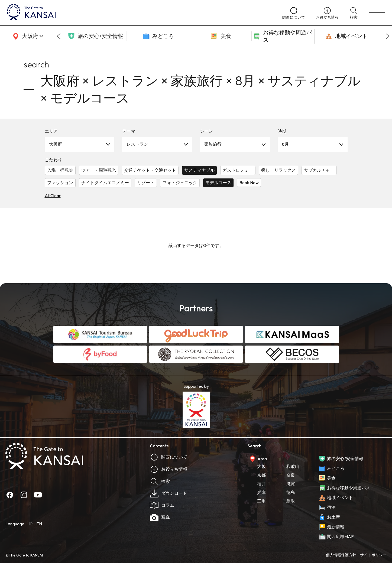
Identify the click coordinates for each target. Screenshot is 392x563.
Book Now (249, 183)
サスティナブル (199, 170)
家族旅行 (213, 144)
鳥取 (291, 501)
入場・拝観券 (60, 170)
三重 (261, 501)
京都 (261, 475)
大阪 (261, 466)
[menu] (377, 13)
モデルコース (218, 183)
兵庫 (261, 492)
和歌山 (293, 466)
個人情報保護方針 (341, 555)
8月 (285, 144)
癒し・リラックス (278, 170)
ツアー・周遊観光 (99, 170)
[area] (27, 36)
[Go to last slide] (59, 36)
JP (30, 524)
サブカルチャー (319, 170)
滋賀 (291, 484)
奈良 (291, 475)
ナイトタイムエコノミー (105, 183)
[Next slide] (388, 36)
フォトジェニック (180, 183)
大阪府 (56, 144)
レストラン (137, 144)
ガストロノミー (238, 170)
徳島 (291, 492)
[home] (139, 13)
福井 (261, 484)
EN (39, 524)
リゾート (146, 183)
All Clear (53, 196)
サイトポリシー (373, 555)
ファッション (60, 183)
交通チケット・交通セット (150, 170)
